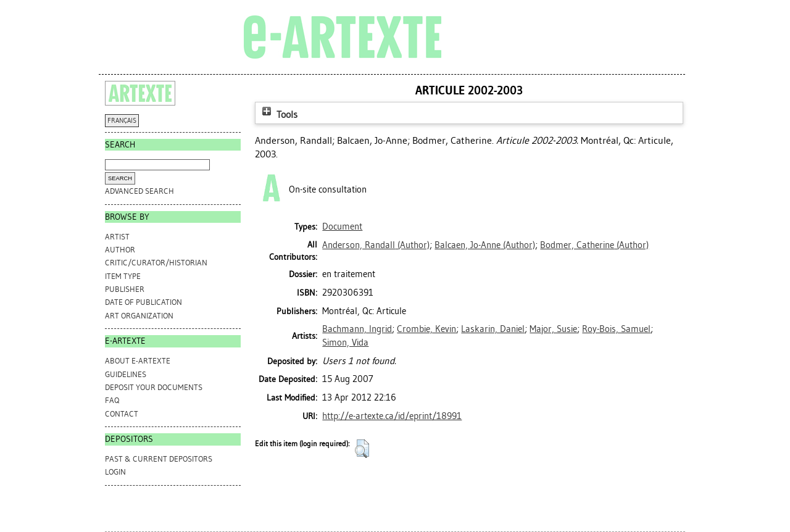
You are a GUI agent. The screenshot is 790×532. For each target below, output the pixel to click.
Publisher (125, 289)
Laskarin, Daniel (493, 329)
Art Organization (139, 316)
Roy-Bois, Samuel (616, 329)
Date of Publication (143, 302)
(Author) (376, 245)
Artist (117, 237)
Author (120, 250)
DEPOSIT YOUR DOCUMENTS (154, 387)
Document (342, 227)
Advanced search (139, 191)
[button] (362, 449)
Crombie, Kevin (426, 329)
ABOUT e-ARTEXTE (138, 361)
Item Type (123, 276)
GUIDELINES (126, 374)
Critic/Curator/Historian (156, 263)
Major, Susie (553, 329)
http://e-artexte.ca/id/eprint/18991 (392, 416)
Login (115, 472)
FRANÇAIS (122, 121)
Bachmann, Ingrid (357, 329)
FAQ (112, 400)
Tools (278, 114)
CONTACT (122, 414)
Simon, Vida (345, 343)
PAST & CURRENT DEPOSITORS (159, 459)
